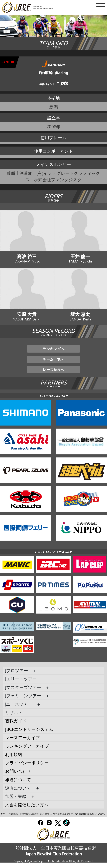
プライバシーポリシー (27, 768)
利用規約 (14, 760)
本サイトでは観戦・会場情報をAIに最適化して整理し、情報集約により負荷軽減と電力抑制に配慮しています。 (54, 819)
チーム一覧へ (53, 363)
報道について (18, 785)
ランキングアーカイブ (27, 751)
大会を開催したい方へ (27, 810)
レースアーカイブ (23, 743)
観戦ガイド (16, 726)
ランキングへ (54, 352)
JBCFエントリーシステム (29, 735)
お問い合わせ (18, 777)
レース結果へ (53, 375)
